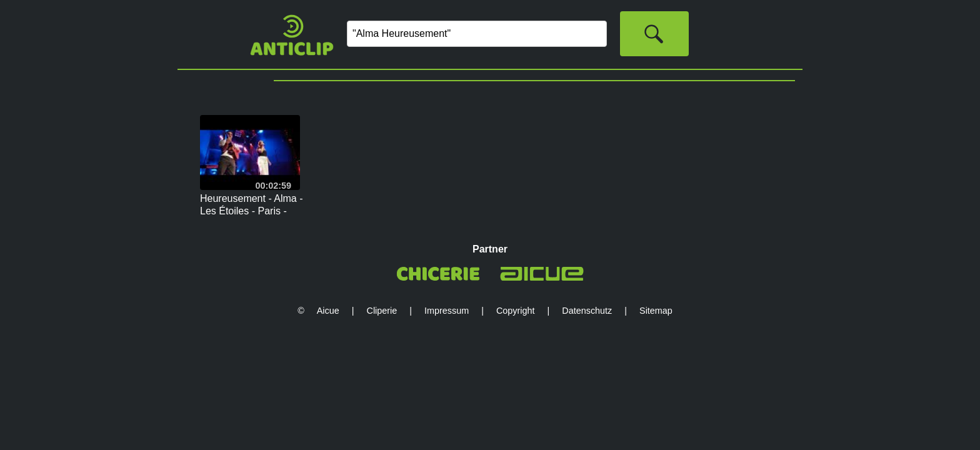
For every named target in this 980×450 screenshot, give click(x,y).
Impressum (447, 311)
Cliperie (382, 311)
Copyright (516, 311)
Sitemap (656, 311)
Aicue (328, 311)
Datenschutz (587, 311)
